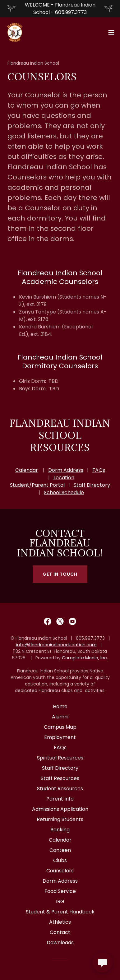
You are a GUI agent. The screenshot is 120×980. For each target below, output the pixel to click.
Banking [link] (60, 830)
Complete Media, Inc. (85, 658)
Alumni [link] (60, 717)
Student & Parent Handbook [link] (60, 912)
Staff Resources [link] (60, 778)
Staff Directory (92, 485)
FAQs (99, 470)
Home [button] (60, 706)
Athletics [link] (60, 922)
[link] (15, 32)
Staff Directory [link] (60, 768)
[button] (111, 32)
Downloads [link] (60, 943)
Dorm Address (66, 470)
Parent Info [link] (60, 799)
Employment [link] (60, 737)
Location (64, 478)
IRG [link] (60, 901)
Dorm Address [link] (60, 881)
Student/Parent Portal (37, 485)
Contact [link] (60, 932)
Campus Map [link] (60, 727)
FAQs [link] (60, 748)
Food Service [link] (60, 891)
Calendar (27, 470)
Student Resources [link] (60, 789)
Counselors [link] (60, 871)
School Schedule (64, 492)
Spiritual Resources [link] (60, 758)
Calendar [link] (60, 840)
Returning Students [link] (60, 819)
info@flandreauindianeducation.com (56, 645)
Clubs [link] (60, 860)
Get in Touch (60, 574)
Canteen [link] (60, 850)
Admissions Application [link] (60, 809)
